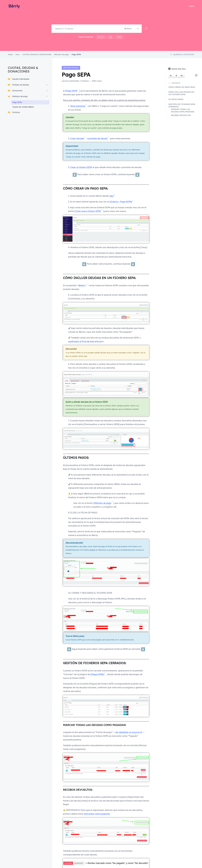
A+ (182, 76)
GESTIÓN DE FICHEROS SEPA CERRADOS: (182, 106)
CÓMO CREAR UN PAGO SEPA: (182, 87)
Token (119, 37)
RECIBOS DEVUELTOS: (181, 115)
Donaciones (15, 91)
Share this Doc (177, 69)
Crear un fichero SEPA (81, 167)
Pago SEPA (17, 102)
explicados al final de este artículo (85, 341)
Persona (101, 37)
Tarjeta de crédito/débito (23, 107)
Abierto (82, 285)
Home (192, 6)
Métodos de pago (18, 96)
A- (171, 76)
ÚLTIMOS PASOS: (176, 99)
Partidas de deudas (18, 85)
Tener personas (78, 106)
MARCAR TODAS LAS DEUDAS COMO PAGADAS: (183, 111)
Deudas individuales (19, 79)
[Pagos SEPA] (97, 674)
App (110, 37)
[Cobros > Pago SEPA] (121, 202)
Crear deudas (77, 138)
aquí (111, 196)
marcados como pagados (97, 814)
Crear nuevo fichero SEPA (88, 211)
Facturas (14, 112)
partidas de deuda (98, 138)
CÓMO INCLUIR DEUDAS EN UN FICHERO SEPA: (181, 93)
